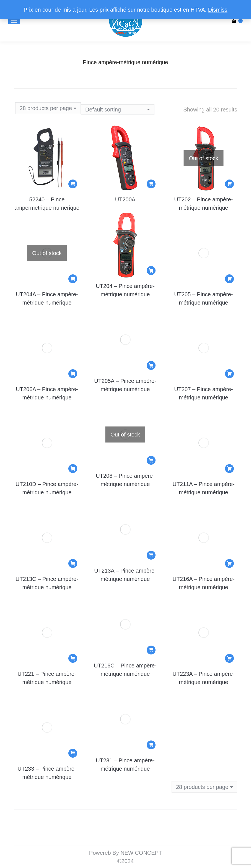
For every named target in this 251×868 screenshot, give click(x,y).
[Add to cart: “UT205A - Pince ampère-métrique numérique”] (151, 365)
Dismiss (218, 10)
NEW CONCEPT (141, 853)
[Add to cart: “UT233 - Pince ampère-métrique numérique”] (73, 753)
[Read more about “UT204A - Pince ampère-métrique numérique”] (73, 279)
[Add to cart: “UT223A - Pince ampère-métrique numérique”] (229, 658)
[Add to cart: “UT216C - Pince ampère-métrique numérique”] (151, 650)
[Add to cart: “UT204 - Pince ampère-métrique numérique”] (151, 271)
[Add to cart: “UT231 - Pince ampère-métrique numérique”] (151, 745)
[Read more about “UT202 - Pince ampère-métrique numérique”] (229, 184)
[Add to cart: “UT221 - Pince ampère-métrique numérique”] (73, 658)
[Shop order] (118, 110)
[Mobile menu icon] (14, 21)
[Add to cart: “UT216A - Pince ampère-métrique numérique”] (229, 563)
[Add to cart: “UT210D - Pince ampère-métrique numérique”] (73, 469)
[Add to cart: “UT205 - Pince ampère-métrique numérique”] (229, 279)
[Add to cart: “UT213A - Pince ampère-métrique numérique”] (151, 555)
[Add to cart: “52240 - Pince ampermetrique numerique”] (73, 184)
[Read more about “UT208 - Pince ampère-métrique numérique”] (151, 460)
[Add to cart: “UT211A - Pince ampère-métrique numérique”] (229, 469)
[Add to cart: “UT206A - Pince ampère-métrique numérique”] (73, 374)
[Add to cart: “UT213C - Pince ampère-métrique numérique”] (73, 563)
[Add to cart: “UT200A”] (151, 184)
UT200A (125, 199)
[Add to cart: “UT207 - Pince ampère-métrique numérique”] (229, 374)
